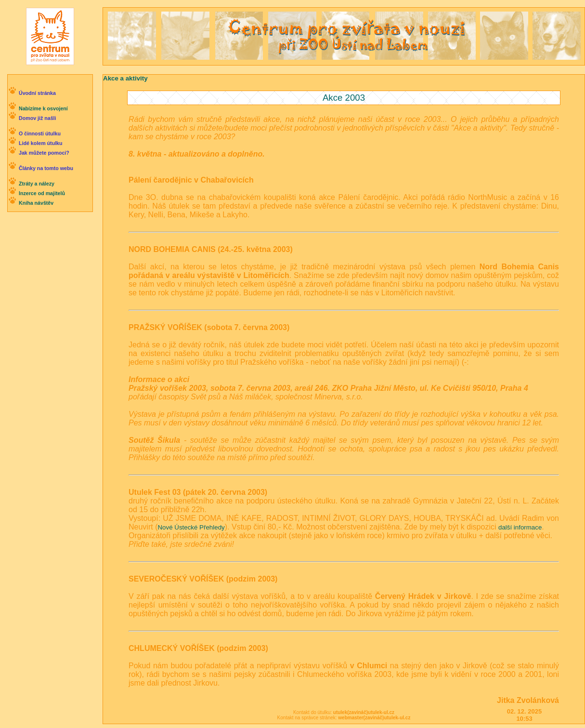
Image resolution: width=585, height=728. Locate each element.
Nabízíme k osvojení (43, 108)
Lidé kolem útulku (41, 143)
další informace (520, 527)
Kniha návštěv (36, 203)
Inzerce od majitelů (42, 193)
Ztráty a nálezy (37, 184)
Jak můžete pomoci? (44, 153)
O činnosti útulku (40, 133)
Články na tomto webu (46, 168)
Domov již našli (38, 118)
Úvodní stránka (37, 93)
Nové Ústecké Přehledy (191, 527)
